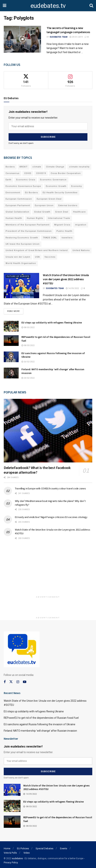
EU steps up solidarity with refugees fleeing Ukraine (52, 322)
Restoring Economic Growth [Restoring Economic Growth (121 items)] (22, 237)
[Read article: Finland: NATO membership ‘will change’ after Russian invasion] (11, 372)
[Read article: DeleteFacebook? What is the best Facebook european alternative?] (48, 430)
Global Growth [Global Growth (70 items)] (42, 211)
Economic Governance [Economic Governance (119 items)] (53, 179)
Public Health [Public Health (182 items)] (64, 230)
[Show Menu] (5, 6)
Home (7, 847)
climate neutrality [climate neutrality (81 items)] (79, 166)
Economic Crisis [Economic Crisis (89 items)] (26, 179)
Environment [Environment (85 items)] (13, 192)
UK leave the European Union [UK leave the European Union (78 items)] (23, 243)
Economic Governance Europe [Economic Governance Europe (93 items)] (23, 185)
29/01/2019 (76, 37)
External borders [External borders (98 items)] (68, 205)
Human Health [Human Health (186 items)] (14, 217)
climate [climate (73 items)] (37, 166)
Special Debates (44, 847)
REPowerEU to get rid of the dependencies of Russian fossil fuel (41, 717)
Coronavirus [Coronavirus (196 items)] (12, 172)
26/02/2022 (28, 361)
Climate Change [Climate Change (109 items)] (55, 166)
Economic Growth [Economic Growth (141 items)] (56, 185)
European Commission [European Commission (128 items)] (19, 198)
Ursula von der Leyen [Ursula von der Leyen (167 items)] (18, 256)
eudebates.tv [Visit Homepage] (48, 6)
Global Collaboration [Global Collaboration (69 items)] (17, 211)
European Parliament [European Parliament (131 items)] (18, 205)
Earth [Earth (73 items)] (8, 179)
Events (64, 847)
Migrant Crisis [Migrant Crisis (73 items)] (62, 224)
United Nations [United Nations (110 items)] (81, 249)
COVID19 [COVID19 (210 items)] (41, 172)
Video (27, 851)
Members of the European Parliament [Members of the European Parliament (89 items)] (27, 224)
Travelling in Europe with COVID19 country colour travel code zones (50, 488)
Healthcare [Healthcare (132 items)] (79, 211)
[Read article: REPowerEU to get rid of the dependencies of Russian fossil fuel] (11, 340)
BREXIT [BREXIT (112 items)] (24, 166)
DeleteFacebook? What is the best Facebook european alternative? (37, 469)
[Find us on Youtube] (25, 681)
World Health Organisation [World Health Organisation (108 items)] (21, 262)
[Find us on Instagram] (18, 681)
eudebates (17, 857)
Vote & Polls (10, 851)
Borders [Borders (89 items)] (10, 166)
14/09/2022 (72, 287)
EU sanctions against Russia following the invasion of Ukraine (40, 724)
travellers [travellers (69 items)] (67, 237)
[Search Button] (91, 6)
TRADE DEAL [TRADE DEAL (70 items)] (50, 237)
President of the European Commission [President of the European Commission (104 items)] (29, 230)
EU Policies (23, 847)
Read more (15, 310)
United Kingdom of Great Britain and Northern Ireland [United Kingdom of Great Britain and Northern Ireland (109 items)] (37, 249)
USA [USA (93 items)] (37, 256)
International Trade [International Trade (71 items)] (59, 217)
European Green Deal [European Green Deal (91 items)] (49, 198)
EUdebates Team (59, 37)
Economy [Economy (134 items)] (77, 185)
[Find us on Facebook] (5, 681)
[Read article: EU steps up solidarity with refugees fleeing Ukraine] (11, 325)
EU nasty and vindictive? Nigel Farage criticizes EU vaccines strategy (51, 516)
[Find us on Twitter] (11, 681)
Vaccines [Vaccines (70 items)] (50, 256)
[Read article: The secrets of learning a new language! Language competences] (22, 39)
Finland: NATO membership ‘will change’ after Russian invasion (40, 730)
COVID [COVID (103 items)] (28, 172)
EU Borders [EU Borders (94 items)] (31, 192)
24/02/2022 (28, 377)
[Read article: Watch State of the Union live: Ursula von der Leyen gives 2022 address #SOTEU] (21, 285)
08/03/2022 (28, 327)
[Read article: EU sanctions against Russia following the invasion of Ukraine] (11, 356)
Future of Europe (18, 275)
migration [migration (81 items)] (81, 224)
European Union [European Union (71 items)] (44, 205)
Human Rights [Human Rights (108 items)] (35, 217)
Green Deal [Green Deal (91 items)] (62, 211)
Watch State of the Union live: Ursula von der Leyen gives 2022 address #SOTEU (66, 278)
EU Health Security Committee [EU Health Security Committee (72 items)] (60, 192)
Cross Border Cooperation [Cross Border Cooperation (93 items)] (66, 172)
